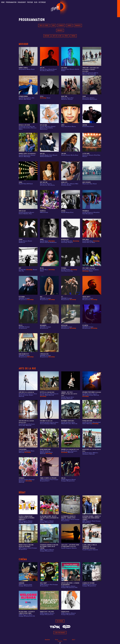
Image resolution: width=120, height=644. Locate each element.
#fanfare (73, 422)
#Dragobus (68, 451)
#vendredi (21, 128)
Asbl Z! (74, 640)
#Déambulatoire (74, 451)
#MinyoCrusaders (86, 184)
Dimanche (78, 25)
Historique (42, 2)
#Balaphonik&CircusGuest (66, 424)
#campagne (27, 298)
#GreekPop (69, 185)
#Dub (95, 74)
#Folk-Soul (47, 242)
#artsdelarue (47, 394)
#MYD (46, 127)
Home (3, 2)
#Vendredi (55, 69)
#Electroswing (90, 74)
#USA (34, 127)
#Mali (33, 98)
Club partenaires (60, 633)
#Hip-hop (96, 73)
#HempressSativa (27, 155)
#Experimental (67, 271)
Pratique (30, 2)
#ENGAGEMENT (22, 298)
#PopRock (63, 71)
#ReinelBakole (90, 241)
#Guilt (25, 270)
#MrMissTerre (95, 453)
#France (46, 69)
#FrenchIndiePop (86, 99)
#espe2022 (21, 98)
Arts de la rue (57, 36)
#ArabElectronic (22, 242)
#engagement (69, 548)
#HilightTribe (64, 98)
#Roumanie (32, 212)
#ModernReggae (27, 157)
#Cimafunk (85, 127)
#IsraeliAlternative (48, 156)
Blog (36, 2)
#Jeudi (84, 73)
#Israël (68, 69)
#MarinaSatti (64, 184)
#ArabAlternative (53, 242)
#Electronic (85, 74)
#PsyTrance (70, 99)
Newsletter (47, 640)
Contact (65, 640)
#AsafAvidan (64, 69)
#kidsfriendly (92, 454)
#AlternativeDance (27, 128)
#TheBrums (68, 270)
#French (70, 127)
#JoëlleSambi (90, 270)
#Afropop (29, 99)
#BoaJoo (46, 270)
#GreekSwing (64, 185)
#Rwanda (50, 69)
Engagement (22, 2)
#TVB (76, 588)
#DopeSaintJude (43, 184)
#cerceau (21, 395)
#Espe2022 (21, 184)
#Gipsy (30, 214)
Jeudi (53, 25)
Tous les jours (44, 25)
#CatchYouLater (32, 424)
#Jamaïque (33, 155)
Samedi (69, 25)
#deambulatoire (86, 454)
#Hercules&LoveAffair (28, 127)
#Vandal (25, 184)
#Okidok (47, 395)
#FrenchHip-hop (43, 71)
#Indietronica (43, 128)
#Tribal (95, 155)
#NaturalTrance (64, 99)
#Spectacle (26, 394)
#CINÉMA (42, 585)
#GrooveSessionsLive (90, 73)
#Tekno (99, 155)
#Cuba (88, 127)
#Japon (91, 184)
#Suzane (84, 98)
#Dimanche (72, 69)
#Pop (23, 271)
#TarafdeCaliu (26, 212)
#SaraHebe (63, 155)
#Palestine (25, 241)
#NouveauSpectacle (54, 394)
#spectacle (42, 395)
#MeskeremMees (69, 241)
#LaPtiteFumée (85, 155)
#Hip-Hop (73, 155)
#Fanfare (51, 452)
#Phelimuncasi (90, 212)
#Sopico (63, 127)
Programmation (11, 2)
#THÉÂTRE (42, 480)
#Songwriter (70, 242)
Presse (57, 640)
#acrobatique (26, 395)
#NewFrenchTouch (51, 71)
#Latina (77, 155)
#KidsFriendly (21, 396)
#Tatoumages (32, 480)
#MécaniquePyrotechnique (88, 395)
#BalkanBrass (26, 214)
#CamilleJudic (47, 424)
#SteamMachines (27, 451)
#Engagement (47, 480)
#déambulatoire (22, 481)
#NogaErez (47, 155)
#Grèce (68, 184)
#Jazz (72, 271)
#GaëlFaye (42, 69)
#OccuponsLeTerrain (23, 300)
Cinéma (73, 36)
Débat (66, 36)
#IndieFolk (77, 69)
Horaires (60, 30)
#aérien (35, 394)
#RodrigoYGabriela (22, 69)
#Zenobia (21, 241)
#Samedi (33, 69)
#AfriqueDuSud (96, 212)
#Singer (66, 242)
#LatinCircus (31, 394)
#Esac (24, 425)
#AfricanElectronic (44, 185)
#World (25, 99)
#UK (28, 184)
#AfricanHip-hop (51, 185)
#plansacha (74, 548)
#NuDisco (21, 129)
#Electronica (34, 128)
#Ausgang (68, 212)
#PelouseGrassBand (97, 422)
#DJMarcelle (42, 212)
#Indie (20, 271)
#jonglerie (31, 395)
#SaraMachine (96, 270)
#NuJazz (93, 242)
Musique (47, 36)
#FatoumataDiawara (28, 98)
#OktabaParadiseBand (44, 452)
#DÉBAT (20, 521)
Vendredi (61, 25)
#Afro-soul (89, 242)
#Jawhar (46, 241)
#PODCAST (21, 585)
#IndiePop (42, 156)
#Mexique (29, 69)
